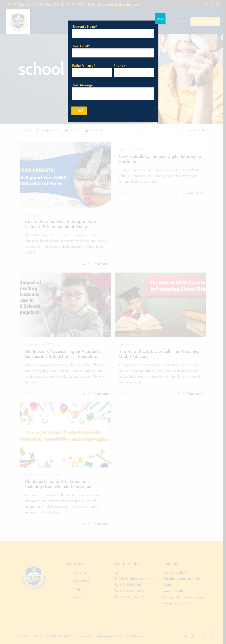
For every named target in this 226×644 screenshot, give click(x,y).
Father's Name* (92, 70)
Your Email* (113, 51)
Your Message (113, 91)
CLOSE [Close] (160, 19)
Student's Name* (113, 31)
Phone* (134, 70)
